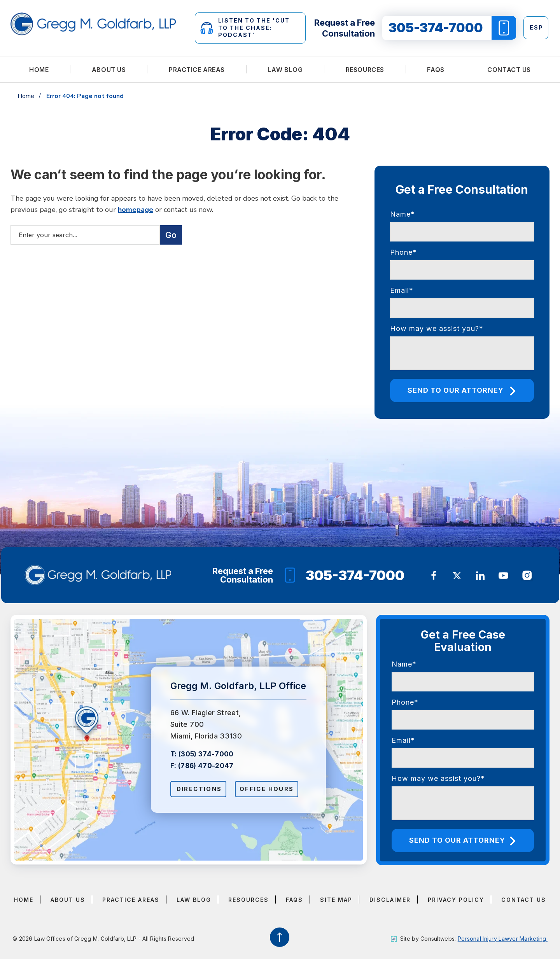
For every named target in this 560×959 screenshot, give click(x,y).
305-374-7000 (452, 28)
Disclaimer (390, 900)
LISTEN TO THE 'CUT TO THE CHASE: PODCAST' (245, 28)
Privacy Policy (456, 900)
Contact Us (509, 70)
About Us (109, 70)
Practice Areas (197, 70)
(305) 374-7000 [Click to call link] (206, 754)
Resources (365, 70)
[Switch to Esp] (536, 28)
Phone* (403, 252)
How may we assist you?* (437, 328)
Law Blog (285, 70)
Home (39, 70)
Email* (402, 290)
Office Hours (269, 789)
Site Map (336, 900)
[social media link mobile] (434, 576)
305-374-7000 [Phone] (345, 575)
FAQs (436, 70)
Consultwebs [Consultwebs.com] (437, 939)
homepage (136, 210)
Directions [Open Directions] (200, 789)
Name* (402, 214)
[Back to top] (280, 937)
